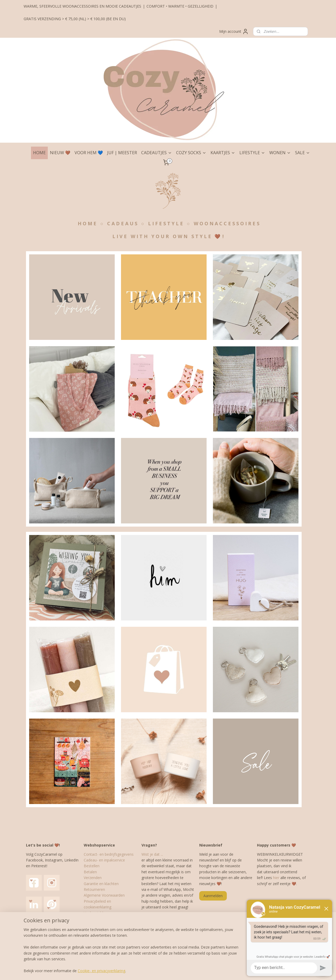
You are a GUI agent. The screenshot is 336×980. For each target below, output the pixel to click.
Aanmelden (213, 896)
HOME (39, 153)
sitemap (148, 970)
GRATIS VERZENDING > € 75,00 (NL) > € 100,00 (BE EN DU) (75, 19)
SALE (303, 153)
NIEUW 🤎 (60, 153)
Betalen (90, 872)
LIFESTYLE (252, 153)
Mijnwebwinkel (225, 970)
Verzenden (93, 878)
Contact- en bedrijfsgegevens (109, 854)
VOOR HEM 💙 (89, 153)
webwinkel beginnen (179, 970)
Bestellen (92, 866)
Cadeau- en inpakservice (104, 860)
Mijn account (234, 31)
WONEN (280, 153)
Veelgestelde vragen (101, 913)
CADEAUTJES (157, 153)
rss (159, 970)
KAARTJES (223, 153)
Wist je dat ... (152, 854)
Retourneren (94, 889)
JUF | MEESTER (122, 153)
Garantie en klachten (101, 884)
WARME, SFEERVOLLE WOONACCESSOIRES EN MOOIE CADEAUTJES (82, 6)
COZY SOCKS (191, 153)
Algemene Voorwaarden (104, 895)
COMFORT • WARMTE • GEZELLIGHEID (180, 6)
